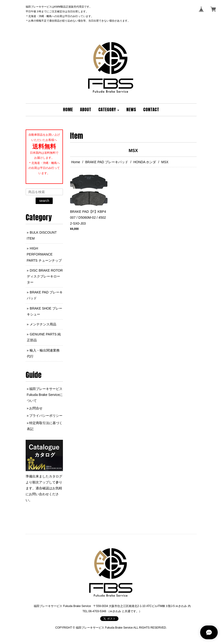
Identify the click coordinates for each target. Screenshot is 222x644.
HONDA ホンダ (145, 162)
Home (76, 162)
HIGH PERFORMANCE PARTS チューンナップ (44, 254)
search (44, 201)
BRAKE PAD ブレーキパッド (107, 162)
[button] (109, 110)
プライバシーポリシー (46, 416)
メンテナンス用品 (43, 324)
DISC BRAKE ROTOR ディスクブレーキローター (45, 276)
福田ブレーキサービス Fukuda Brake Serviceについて (45, 395)
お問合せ (36, 408)
